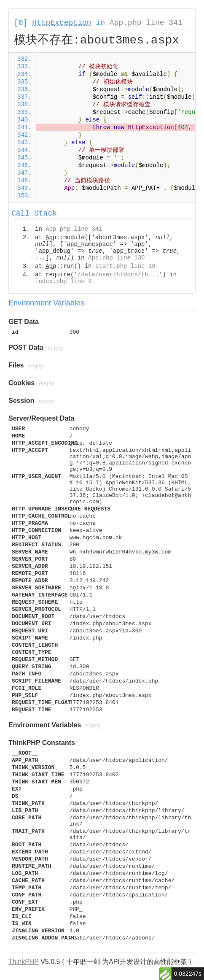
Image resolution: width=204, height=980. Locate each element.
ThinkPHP (24, 962)
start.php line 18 (125, 266)
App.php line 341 (146, 23)
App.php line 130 (116, 258)
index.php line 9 (63, 281)
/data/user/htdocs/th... (118, 275)
